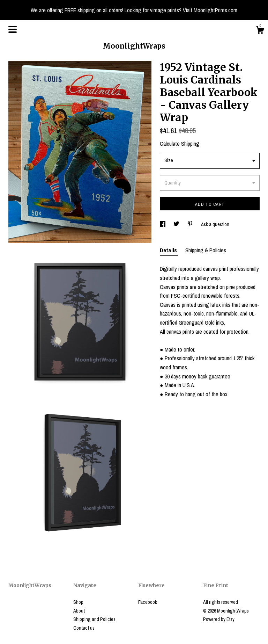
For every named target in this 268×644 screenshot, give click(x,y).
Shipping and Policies (94, 619)
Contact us (84, 628)
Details (169, 250)
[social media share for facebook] (163, 224)
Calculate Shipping (180, 144)
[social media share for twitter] (177, 224)
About (79, 611)
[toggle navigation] (13, 29)
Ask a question (215, 224)
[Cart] (260, 31)
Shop (78, 602)
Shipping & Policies (206, 250)
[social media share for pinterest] (191, 224)
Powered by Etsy (219, 619)
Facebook (148, 602)
